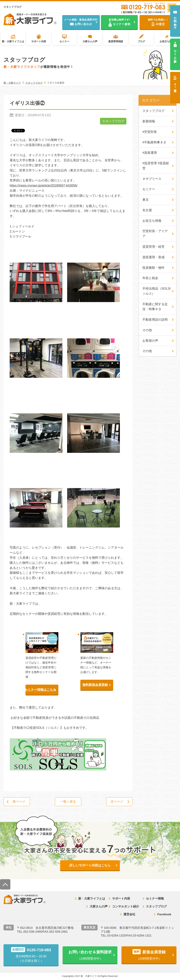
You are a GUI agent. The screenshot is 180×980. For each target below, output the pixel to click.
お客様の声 (150, 341)
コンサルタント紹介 (126, 906)
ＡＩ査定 (175, 84)
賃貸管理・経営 (153, 247)
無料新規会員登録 (95, 685)
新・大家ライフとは (13, 41)
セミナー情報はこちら (41, 690)
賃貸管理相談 (116, 41)
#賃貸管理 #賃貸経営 (156, 166)
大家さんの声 (90, 41)
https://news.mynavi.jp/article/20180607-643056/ (44, 185)
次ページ (117, 802)
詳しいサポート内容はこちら (90, 865)
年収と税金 (150, 278)
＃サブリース (152, 179)
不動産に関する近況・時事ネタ (155, 307)
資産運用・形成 (153, 257)
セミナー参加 (175, 53)
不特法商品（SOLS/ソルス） (157, 291)
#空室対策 (150, 132)
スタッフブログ (113, 121)
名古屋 (147, 210)
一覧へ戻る (68, 802)
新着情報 (149, 121)
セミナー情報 (155, 899)
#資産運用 (150, 153)
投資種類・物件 (153, 268)
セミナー (64, 41)
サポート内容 (39, 41)
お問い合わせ (175, 21)
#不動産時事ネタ (154, 142)
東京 (146, 200)
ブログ (141, 41)
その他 (147, 330)
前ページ (19, 802)
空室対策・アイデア (155, 234)
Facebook (164, 914)
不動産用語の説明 (155, 320)
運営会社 (129, 914)
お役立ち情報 (167, 41)
